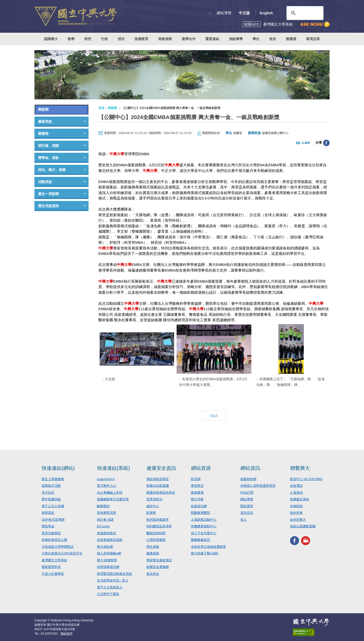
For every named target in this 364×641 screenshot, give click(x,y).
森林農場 (197, 493)
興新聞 (43, 109)
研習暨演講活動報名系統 (114, 574)
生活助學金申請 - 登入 (113, 580)
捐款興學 (236, 39)
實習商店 (197, 486)
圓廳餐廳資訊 (200, 540)
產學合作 (189, 39)
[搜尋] (304, 13)
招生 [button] (121, 39)
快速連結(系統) (114, 468)
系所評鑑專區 (51, 533)
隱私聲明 (247, 506)
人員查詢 (296, 493)
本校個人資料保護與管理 (258, 486)
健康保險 (153, 553)
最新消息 (45, 122)
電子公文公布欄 (53, 506)
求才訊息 (48, 493)
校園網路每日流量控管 (113, 499)
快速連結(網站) (58, 468)
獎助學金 (48, 526)
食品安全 (153, 574)
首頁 (101, 108)
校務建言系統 (300, 499)
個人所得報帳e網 (109, 553)
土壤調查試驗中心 (204, 520)
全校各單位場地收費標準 (208, 547)
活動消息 (45, 182)
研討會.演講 (105, 520)
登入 (243, 520)
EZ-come (103, 526)
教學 (71, 39)
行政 (105, 39)
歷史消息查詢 (48, 206)
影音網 (196, 479)
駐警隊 (151, 513)
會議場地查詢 (106, 533)
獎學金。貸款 (48, 158)
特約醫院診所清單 (159, 526)
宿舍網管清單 (106, 513)
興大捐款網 (105, 547)
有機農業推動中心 (204, 526)
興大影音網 (306, 541)
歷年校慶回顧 (51, 499)
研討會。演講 (48, 146)
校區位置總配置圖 (303, 526)
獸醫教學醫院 (200, 513)
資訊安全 (247, 513)
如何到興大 (298, 520)
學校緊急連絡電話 (159, 560)
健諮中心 (153, 506)
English (266, 13)
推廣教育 (141, 39)
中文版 (244, 13)
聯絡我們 (66, 634)
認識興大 (51, 39)
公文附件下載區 (108, 594)
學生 (256, 39)
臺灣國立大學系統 (54, 560)
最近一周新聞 (48, 194)
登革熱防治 (154, 499)
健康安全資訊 (161, 468)
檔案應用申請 (51, 567)
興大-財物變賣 (107, 560)
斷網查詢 (103, 506)
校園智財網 (248, 479)
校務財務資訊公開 (54, 540)
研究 (88, 39)
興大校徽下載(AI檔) (205, 553)
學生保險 (153, 547)
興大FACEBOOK (295, 541)
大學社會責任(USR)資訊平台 (62, 553)
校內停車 (296, 513)
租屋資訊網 (199, 506)
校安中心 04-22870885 (306, 479)
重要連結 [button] (212, 39)
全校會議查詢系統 (110, 540)
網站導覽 (224, 13)
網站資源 (201, 468)
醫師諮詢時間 (156, 533)
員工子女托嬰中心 (204, 533)
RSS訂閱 (247, 493)
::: (211, 13)
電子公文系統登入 (110, 587)
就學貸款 (48, 513)
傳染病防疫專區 (158, 479)
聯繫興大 (300, 468)
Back (214, 415)
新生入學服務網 (53, 479)
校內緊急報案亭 (158, 520)
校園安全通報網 (158, 567)
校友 (273, 39)
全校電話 (296, 486)
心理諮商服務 (156, 540)
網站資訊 (250, 468)
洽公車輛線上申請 (110, 493)
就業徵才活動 (51, 486)
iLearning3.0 (106, 479)
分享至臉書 (326, 143)
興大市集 (197, 499)
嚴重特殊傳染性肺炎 (161, 493)
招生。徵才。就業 (52, 170)
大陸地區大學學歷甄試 (58, 547)
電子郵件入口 (106, 486)
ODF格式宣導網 (53, 520)
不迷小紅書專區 (53, 574)
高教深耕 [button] (165, 39)
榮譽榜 (43, 134)
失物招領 (296, 506)
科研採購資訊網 (108, 567)
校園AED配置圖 (158, 486)
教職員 (291, 39)
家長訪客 (313, 39)
